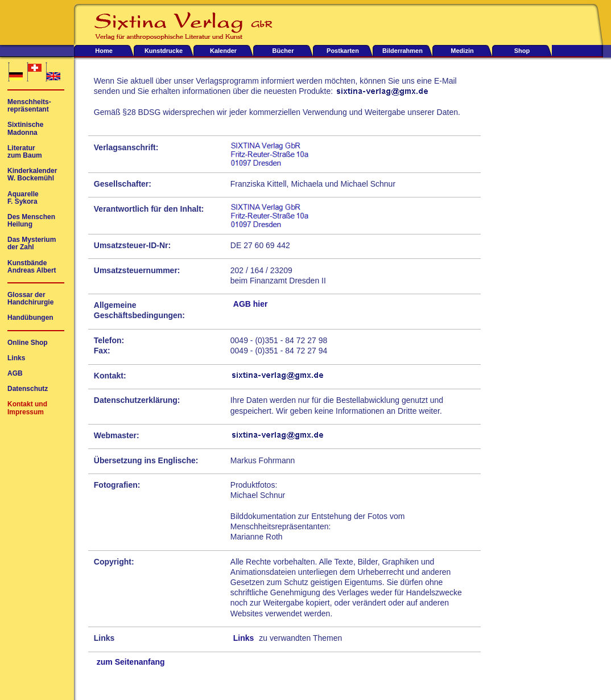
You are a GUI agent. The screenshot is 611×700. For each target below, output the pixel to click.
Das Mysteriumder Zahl (32, 244)
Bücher (283, 51)
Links (244, 638)
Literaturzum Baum (25, 152)
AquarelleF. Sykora (23, 198)
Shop (522, 51)
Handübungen (30, 318)
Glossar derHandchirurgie (30, 299)
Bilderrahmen (402, 51)
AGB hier (251, 304)
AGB (15, 374)
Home (104, 51)
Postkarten (343, 51)
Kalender (223, 51)
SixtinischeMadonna (25, 129)
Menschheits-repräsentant (29, 106)
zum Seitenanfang (131, 662)
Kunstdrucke (164, 51)
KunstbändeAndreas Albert (32, 267)
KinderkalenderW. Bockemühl (32, 175)
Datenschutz (28, 389)
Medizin (462, 51)
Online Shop (28, 343)
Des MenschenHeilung (31, 221)
